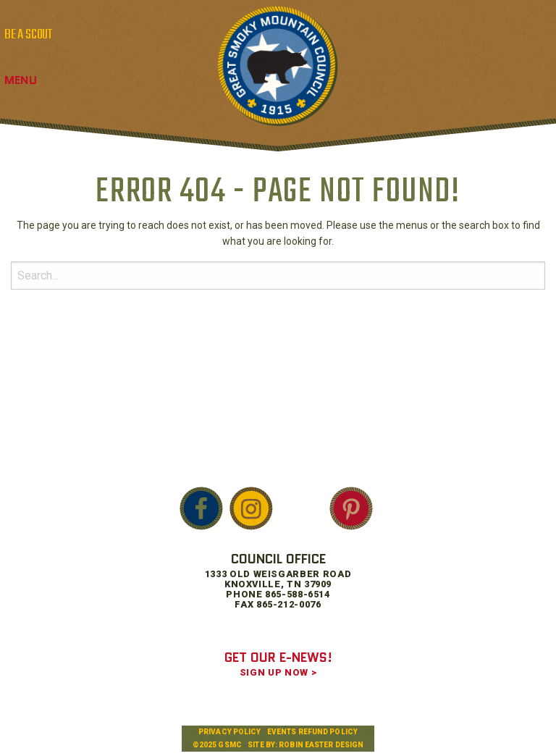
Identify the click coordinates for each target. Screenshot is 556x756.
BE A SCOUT (28, 35)
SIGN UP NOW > (278, 672)
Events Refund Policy (312, 732)
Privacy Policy (229, 732)
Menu (21, 80)
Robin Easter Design (321, 745)
